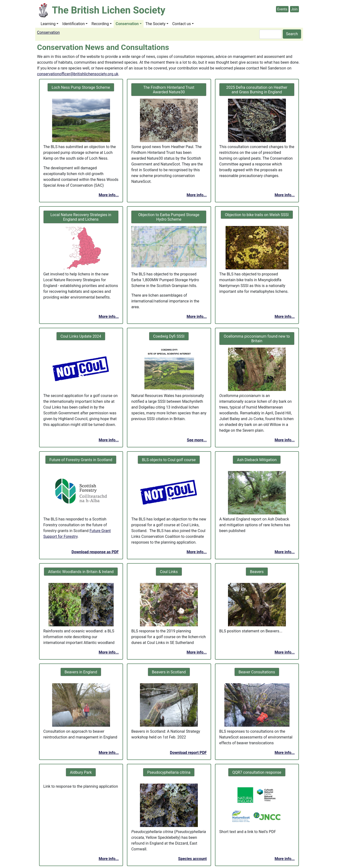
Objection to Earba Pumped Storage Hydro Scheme (169, 217)
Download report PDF (188, 753)
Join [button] (294, 9)
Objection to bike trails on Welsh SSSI (257, 215)
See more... (197, 440)
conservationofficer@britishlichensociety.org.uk (78, 74)
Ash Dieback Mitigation (257, 460)
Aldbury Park (81, 772)
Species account (192, 859)
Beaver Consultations (257, 672)
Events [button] (282, 9)
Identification (73, 24)
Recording (100, 24)
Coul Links (169, 572)
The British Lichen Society (109, 10)
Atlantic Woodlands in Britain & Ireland (81, 572)
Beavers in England (81, 672)
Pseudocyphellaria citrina (169, 772)
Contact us (182, 24)
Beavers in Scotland (169, 672)
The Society (155, 24)
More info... (109, 195)
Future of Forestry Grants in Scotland (81, 460)
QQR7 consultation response (257, 772)
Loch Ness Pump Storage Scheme (81, 87)
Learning (48, 24)
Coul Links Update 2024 (81, 336)
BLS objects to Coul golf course (169, 460)
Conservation (127, 24)
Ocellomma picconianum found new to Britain (257, 339)
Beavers (257, 572)
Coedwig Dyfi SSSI (169, 336)
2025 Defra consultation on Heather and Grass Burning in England (257, 90)
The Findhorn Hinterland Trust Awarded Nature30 (169, 90)
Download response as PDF (95, 552)
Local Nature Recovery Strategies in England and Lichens (81, 217)
